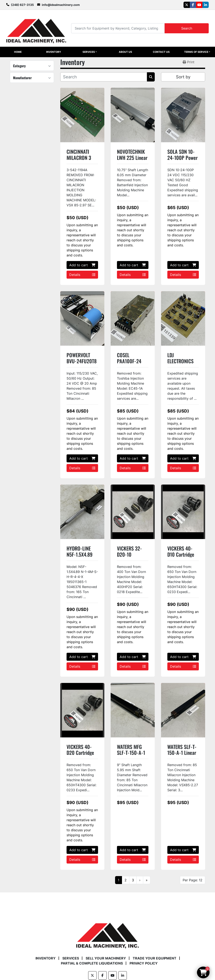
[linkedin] (206, 5)
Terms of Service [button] (196, 52)
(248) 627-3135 (22, 5)
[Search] (118, 28)
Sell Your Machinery (106, 958)
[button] (90, 52)
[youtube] (199, 5)
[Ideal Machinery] (107, 933)
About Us (125, 52)
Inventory (54, 52)
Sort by (183, 77)
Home (18, 52)
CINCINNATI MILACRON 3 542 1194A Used (82, 158)
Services (89, 52)
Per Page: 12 (193, 880)
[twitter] (187, 5)
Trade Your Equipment (155, 958)
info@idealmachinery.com (61, 5)
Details (82, 275)
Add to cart (82, 265)
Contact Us (161, 52)
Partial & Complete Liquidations (92, 963)
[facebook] (193, 5)
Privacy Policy (144, 963)
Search (187, 28)
